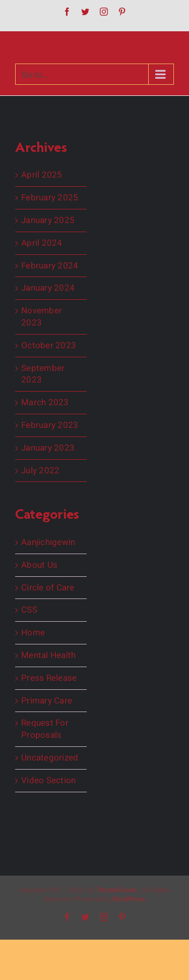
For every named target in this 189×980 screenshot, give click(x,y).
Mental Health (48, 656)
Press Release (49, 678)
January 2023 (48, 448)
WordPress (129, 899)
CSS (29, 610)
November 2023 (42, 317)
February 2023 (50, 425)
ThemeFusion (117, 890)
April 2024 (42, 243)
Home (33, 633)
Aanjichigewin (48, 542)
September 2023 (43, 374)
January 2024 (48, 288)
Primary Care (47, 701)
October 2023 (49, 346)
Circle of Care (48, 588)
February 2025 (50, 198)
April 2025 (42, 175)
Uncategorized (50, 758)
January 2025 (48, 221)
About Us (39, 565)
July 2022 (40, 471)
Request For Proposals (45, 729)
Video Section (48, 781)
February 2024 (50, 266)
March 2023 (45, 403)
